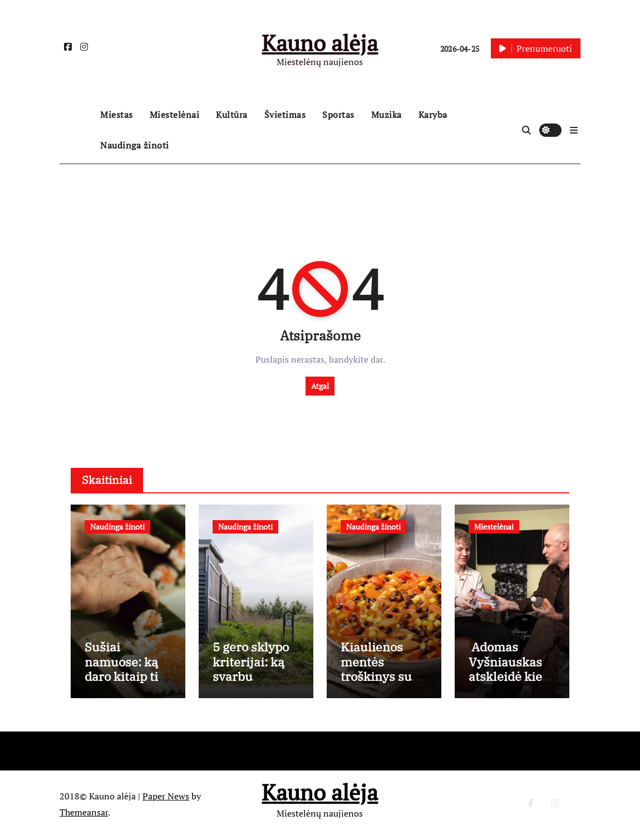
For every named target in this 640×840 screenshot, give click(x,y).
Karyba (433, 115)
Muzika (387, 115)
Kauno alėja (320, 43)
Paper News (166, 798)
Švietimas (285, 115)
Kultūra (232, 115)
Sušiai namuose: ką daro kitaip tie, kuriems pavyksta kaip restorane (126, 685)
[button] (574, 130)
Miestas (117, 115)
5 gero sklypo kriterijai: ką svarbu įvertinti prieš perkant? (252, 678)
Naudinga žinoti (135, 145)
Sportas (338, 115)
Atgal (320, 386)
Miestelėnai (175, 115)
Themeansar (84, 814)
